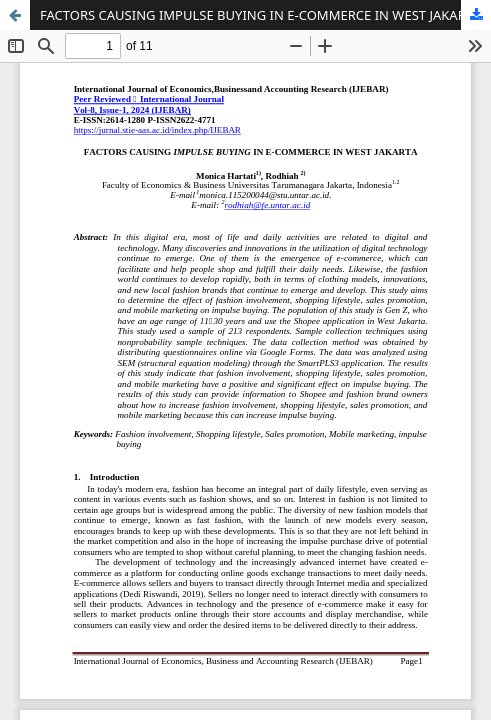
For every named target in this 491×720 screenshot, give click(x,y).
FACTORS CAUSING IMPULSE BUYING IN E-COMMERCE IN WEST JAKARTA (260, 15)
